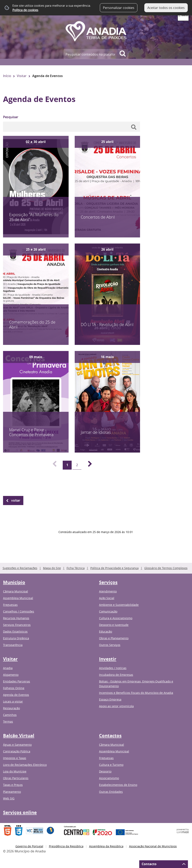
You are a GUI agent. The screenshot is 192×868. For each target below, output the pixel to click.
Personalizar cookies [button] (119, 8)
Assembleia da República (106, 846)
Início (7, 76)
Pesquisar (11, 117)
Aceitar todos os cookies (166, 8)
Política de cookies (25, 10)
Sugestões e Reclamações (20, 568)
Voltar (16, 500)
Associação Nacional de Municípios (153, 846)
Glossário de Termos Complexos (166, 568)
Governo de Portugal (29, 846)
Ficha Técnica (76, 568)
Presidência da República (66, 846)
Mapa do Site (52, 568)
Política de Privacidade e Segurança (114, 568)
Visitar (22, 76)
